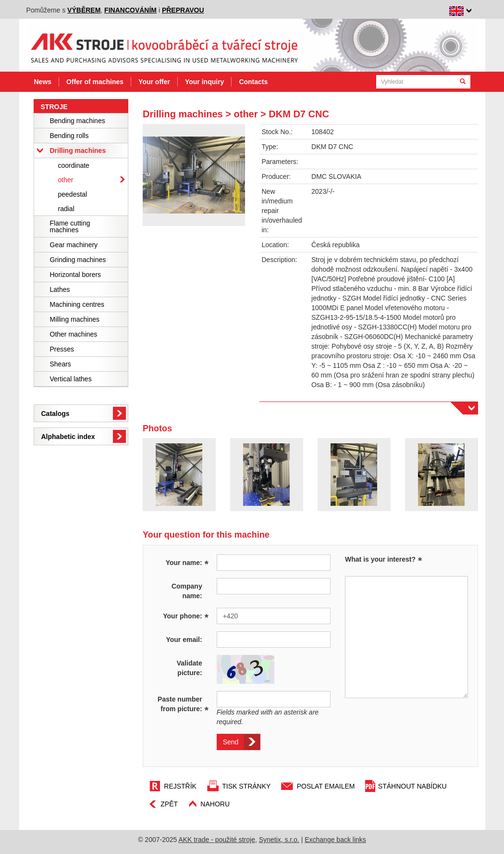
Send (231, 742)
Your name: (187, 562)
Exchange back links (335, 840)
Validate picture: (190, 668)
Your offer (154, 82)
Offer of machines (95, 82)
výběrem (84, 10)
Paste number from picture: (183, 704)
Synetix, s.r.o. (279, 840)
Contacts (253, 82)
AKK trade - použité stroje (217, 840)
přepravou (183, 10)
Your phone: (186, 615)
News (43, 82)
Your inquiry (204, 82)
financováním (130, 10)
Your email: (184, 640)
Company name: (187, 591)
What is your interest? (380, 559)
